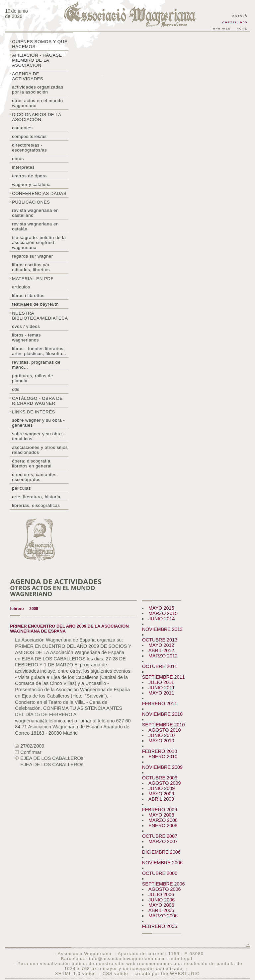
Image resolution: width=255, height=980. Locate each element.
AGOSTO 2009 (165, 783)
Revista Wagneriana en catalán (35, 226)
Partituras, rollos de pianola (33, 378)
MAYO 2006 (161, 905)
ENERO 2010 (163, 757)
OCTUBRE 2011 (160, 666)
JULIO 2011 (161, 682)
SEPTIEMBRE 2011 (164, 677)
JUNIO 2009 (162, 788)
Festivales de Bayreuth (35, 304)
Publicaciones (31, 202)
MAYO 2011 (161, 693)
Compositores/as (29, 136)
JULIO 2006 (161, 894)
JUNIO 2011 (162, 688)
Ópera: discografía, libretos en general (32, 463)
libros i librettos (28, 296)
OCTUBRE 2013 (160, 640)
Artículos (21, 287)
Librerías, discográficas (36, 505)
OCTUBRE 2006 (160, 873)
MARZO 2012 (163, 656)
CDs (16, 389)
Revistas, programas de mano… (36, 365)
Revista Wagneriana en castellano (35, 213)
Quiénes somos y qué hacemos (40, 44)
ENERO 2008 (163, 826)
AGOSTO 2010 (165, 730)
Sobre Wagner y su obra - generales (38, 423)
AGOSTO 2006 (165, 889)
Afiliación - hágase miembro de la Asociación (37, 60)
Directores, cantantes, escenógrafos (35, 477)
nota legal (181, 959)
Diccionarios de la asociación (37, 117)
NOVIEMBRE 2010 (162, 714)
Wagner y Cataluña (31, 184)
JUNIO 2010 (162, 735)
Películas (21, 488)
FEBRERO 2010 (160, 751)
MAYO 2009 (161, 794)
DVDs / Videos (26, 326)
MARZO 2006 (163, 916)
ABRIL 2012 (161, 650)
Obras (18, 159)
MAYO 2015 (161, 608)
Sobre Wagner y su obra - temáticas (38, 436)
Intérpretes (23, 167)
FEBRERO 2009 (160, 810)
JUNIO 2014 (162, 619)
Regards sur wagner (33, 256)
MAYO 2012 (161, 645)
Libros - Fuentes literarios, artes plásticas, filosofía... (39, 351)
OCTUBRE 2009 (160, 778)
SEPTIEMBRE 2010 (164, 725)
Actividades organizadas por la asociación (38, 90)
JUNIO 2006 (162, 900)
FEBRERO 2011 (160, 704)
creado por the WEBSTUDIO (167, 974)
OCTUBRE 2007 (160, 836)
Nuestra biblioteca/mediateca (40, 316)
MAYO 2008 (161, 815)
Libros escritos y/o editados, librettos (31, 267)
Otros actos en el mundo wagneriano (37, 103)
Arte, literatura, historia (36, 497)
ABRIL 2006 (161, 910)
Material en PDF (33, 279)
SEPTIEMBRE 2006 (164, 884)
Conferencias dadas (39, 193)
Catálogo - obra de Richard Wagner (37, 401)
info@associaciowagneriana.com (127, 959)
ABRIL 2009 (161, 799)
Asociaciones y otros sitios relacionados (40, 450)
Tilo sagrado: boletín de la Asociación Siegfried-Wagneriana (39, 243)
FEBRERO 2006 (160, 926)
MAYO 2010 (161, 741)
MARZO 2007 (163, 841)
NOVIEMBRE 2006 (162, 863)
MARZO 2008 (163, 820)
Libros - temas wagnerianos (26, 337)
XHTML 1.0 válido (76, 974)
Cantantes (22, 128)
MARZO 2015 (163, 613)
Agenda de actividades (28, 76)
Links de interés (34, 412)
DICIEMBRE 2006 (161, 852)
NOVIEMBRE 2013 (162, 629)
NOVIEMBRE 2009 (162, 767)
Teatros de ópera (29, 176)
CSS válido (115, 974)
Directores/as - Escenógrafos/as (29, 148)
